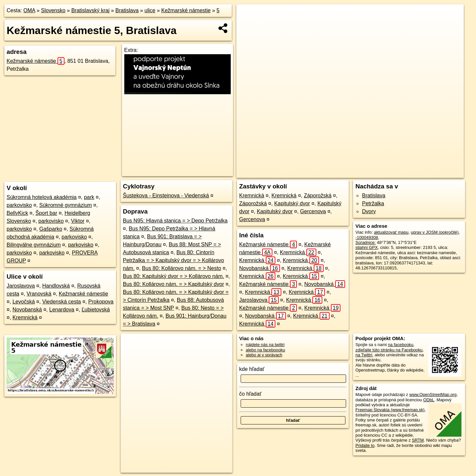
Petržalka (373, 203)
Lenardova (62, 310)
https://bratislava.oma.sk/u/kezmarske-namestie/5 (420, 173)
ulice (150, 10)
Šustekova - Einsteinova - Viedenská (166, 196)
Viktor (78, 221)
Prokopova (101, 302)
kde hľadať (252, 369)
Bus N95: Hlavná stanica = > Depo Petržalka (175, 221)
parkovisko (19, 205)
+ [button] (248, 16)
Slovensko (53, 10)
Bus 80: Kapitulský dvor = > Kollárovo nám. (174, 276)
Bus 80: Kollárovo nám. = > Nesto (182, 268)
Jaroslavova (21, 286)
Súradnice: (365, 242)
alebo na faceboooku (266, 350)
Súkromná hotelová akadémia (42, 197)
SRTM (418, 440)
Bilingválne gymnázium (34, 245)
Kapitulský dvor (292, 203)
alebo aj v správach (264, 355)
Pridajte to (365, 445)
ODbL (429, 400)
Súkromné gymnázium (66, 205)
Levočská (24, 302)
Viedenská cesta (62, 302)
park (89, 197)
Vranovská (39, 294)
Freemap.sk (356, 173)
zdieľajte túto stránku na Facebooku (389, 350)
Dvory (369, 211)
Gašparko (51, 229)
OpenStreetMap (322, 173)
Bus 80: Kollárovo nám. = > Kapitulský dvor (174, 284)
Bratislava (127, 10)
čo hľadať (251, 394)
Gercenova (313, 211)
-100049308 (367, 238)
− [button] (248, 26)
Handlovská (56, 286)
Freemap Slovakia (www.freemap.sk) (390, 410)
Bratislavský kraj (91, 10)
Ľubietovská (96, 310)
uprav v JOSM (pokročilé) (435, 232)
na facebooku (400, 345)
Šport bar (46, 213)
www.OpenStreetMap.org (433, 395)
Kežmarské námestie (186, 10)
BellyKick (17, 213)
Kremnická (25, 317)
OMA (29, 10)
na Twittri (364, 355)
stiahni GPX (367, 247)
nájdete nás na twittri (265, 345)
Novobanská (27, 310)
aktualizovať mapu (391, 232)
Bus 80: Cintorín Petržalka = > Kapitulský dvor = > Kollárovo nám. (174, 260)
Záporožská (318, 196)
